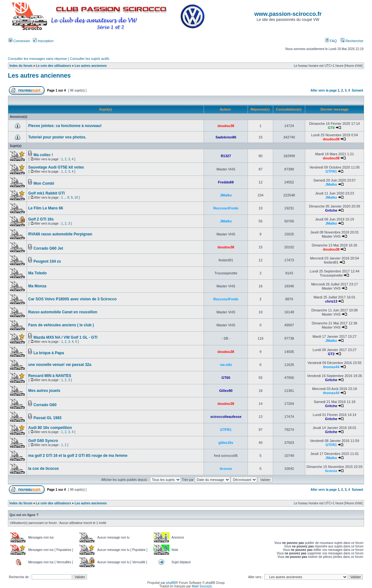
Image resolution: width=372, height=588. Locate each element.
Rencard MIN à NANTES (50, 376)
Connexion (19, 41)
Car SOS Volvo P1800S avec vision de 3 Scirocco (72, 299)
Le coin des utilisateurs (53, 66)
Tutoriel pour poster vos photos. (57, 137)
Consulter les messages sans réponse (37, 59)
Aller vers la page (324, 90)
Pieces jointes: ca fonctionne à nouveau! (65, 126)
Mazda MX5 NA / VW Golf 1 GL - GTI (66, 337)
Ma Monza (37, 286)
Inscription (43, 41)
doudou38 (226, 126)
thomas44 (331, 367)
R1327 (226, 156)
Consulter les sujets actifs (89, 59)
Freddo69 (226, 182)
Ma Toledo (37, 273)
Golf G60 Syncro (43, 441)
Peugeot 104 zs (47, 261)
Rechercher (352, 41)
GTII (331, 128)
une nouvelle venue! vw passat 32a (60, 365)
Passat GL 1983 (48, 418)
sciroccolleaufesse (226, 417)
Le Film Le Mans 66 (46, 208)
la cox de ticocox (44, 469)
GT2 (331, 354)
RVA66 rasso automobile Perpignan (60, 234)
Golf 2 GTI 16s (41, 219)
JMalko (331, 184)
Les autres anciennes (91, 66)
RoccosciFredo (226, 208)
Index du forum (21, 66)
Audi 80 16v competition (50, 428)
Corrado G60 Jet (48, 248)
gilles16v (226, 443)
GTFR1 (331, 171)
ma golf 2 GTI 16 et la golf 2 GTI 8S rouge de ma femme (78, 456)
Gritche (331, 210)
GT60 (226, 378)
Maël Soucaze (202, 586)
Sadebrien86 (226, 137)
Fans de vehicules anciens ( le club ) (61, 325)
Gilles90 (226, 391)
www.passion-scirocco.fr (288, 14)
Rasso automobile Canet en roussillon (63, 312)
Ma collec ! (43, 155)
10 (76, 198)
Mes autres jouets (44, 391)
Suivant (357, 90)
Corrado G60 (45, 405)
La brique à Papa (49, 353)
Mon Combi (44, 183)
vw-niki (226, 365)
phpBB (171, 583)
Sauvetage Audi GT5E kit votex (56, 167)
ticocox (226, 469)
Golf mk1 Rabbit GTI (46, 193)
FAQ (331, 41)
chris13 (331, 301)
